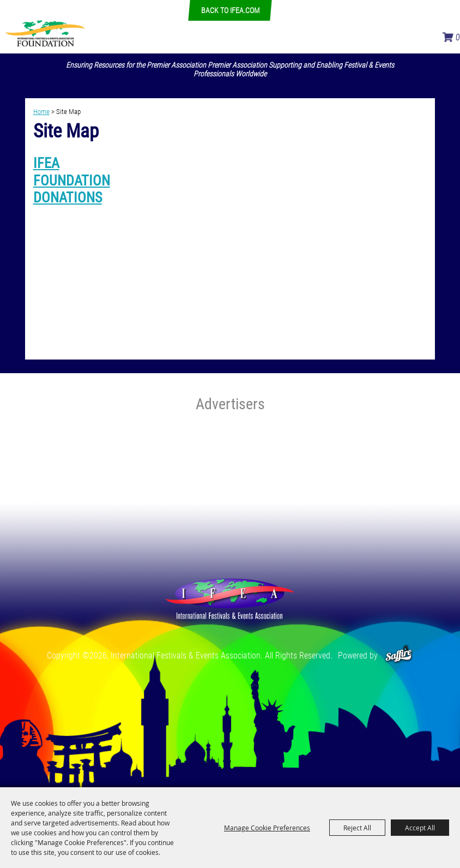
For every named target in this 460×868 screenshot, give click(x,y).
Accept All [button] (420, 828)
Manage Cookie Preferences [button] (267, 828)
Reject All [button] (357, 828)
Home (41, 112)
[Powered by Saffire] (399, 656)
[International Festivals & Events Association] (45, 33)
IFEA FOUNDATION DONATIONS (72, 180)
